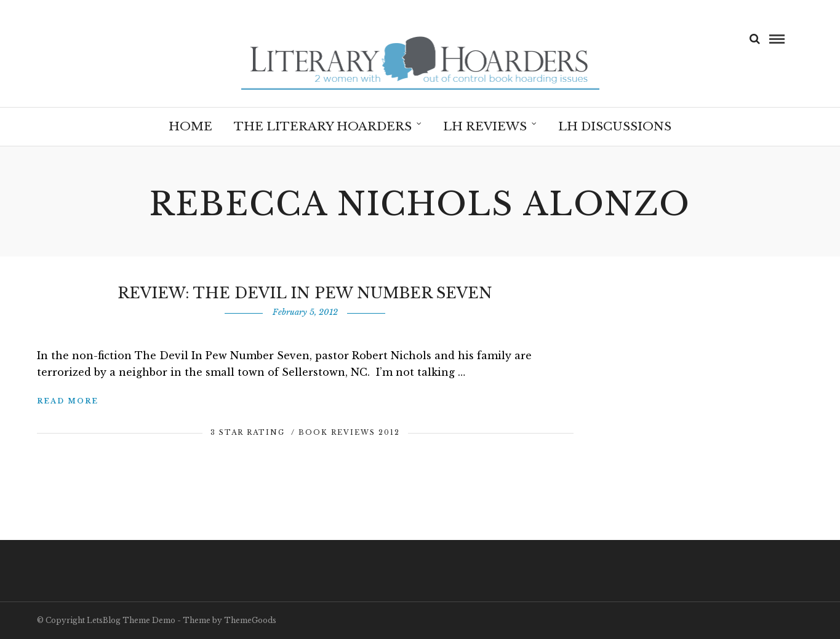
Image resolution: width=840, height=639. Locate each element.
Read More (68, 401)
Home (190, 126)
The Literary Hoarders (323, 126)
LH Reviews (485, 126)
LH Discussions (615, 126)
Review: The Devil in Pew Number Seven (305, 293)
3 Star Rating (248, 432)
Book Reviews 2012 (349, 432)
